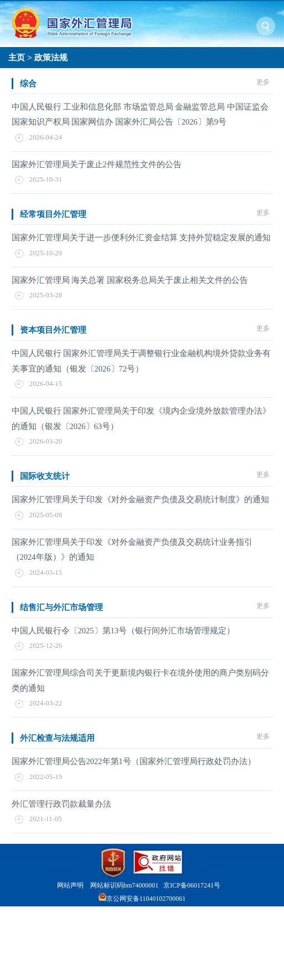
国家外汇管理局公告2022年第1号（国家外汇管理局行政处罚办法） (134, 761)
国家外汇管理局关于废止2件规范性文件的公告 (97, 164)
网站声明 (70, 885)
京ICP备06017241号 (192, 885)
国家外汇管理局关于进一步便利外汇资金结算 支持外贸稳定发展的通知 (141, 238)
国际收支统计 (45, 476)
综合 (28, 83)
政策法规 (51, 57)
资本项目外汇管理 (53, 330)
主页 (17, 57)
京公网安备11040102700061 (146, 899)
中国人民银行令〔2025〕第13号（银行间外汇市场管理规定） (123, 631)
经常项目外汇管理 (53, 214)
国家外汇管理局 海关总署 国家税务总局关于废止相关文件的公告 (130, 280)
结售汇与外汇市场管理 (61, 607)
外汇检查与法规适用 (57, 738)
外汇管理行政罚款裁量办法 (61, 804)
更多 (263, 82)
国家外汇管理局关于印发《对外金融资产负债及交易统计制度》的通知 (140, 499)
